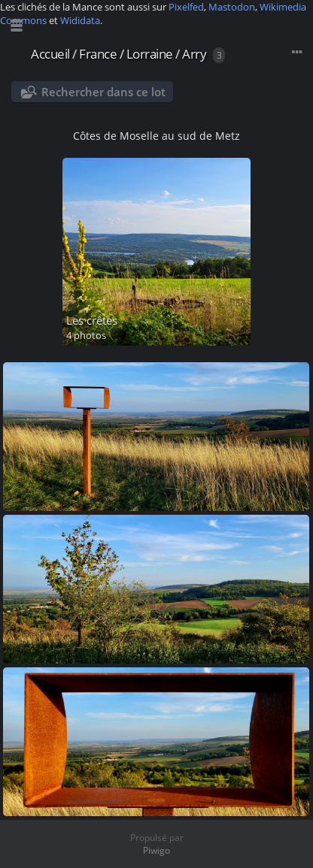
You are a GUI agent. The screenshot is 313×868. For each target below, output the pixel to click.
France (98, 54)
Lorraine (150, 54)
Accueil (50, 54)
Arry (194, 54)
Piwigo (156, 850)
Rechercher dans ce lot (103, 92)
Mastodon (232, 7)
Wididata (80, 20)
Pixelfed (186, 7)
